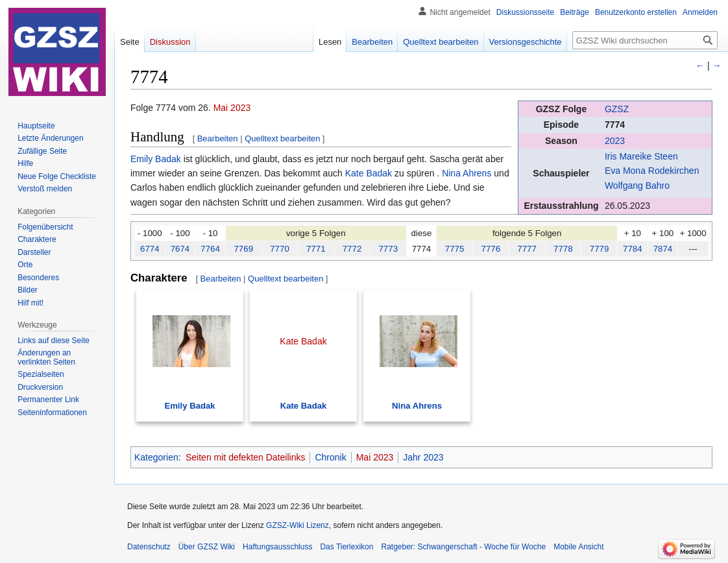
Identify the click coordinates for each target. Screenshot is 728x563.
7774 (615, 125)
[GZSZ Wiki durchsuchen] (645, 40)
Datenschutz (149, 547)
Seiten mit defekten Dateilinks (245, 457)
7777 (527, 249)
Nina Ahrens (467, 173)
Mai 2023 (232, 108)
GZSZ (617, 109)
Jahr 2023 (423, 457)
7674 (180, 249)
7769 (243, 249)
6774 (150, 249)
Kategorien (156, 457)
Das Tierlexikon (346, 547)
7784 (633, 249)
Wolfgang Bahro (637, 186)
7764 (210, 249)
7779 (600, 249)
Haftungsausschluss (277, 547)
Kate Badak (369, 173)
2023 (615, 141)
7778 (563, 249)
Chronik (330, 457)
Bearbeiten (218, 138)
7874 (663, 249)
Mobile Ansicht (578, 547)
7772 (352, 249)
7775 (455, 249)
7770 (280, 249)
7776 (491, 249)
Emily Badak (156, 159)
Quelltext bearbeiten (282, 138)
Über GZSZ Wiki (207, 547)
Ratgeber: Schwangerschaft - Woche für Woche (463, 547)
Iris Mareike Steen (641, 156)
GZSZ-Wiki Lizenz (297, 525)
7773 (388, 249)
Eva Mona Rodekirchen (652, 171)
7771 (316, 249)
